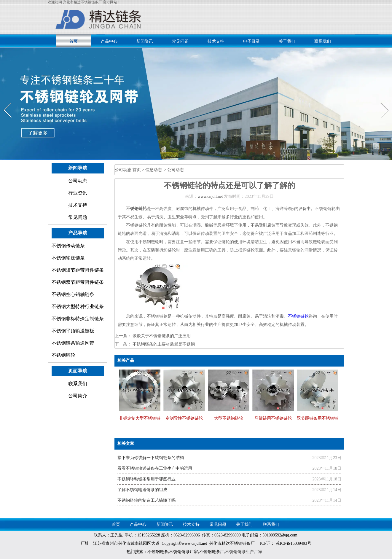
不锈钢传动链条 (68, 246)
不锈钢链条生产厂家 (244, 552)
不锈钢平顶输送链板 (73, 331)
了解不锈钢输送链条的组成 (142, 490)
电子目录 (251, 41)
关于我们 (287, 41)
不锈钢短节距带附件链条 (78, 270)
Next (381, 102)
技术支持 (216, 41)
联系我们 (323, 41)
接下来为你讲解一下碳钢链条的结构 (151, 458)
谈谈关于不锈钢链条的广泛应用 (161, 336)
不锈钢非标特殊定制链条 (78, 319)
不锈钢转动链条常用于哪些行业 (146, 479)
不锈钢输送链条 (68, 258)
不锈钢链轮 (63, 355)
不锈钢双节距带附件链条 (78, 282)
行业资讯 (78, 193)
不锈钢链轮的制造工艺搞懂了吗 (146, 500)
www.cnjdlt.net (210, 196)
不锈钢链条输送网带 (73, 343)
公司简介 (78, 396)
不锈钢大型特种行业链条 (78, 306)
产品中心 (109, 41)
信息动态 (154, 170)
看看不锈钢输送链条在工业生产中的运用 (155, 468)
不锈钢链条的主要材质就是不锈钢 (163, 344)
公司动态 (78, 181)
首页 (74, 41)
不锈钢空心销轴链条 (73, 294)
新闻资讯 (145, 41)
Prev (4, 102)
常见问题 (180, 41)
